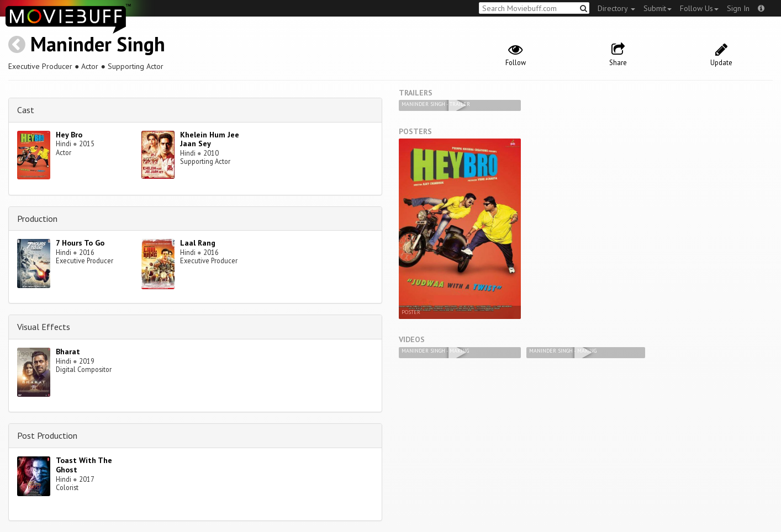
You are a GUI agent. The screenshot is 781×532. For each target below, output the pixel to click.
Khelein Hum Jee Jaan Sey (210, 139)
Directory (616, 8)
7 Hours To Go (80, 243)
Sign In (738, 8)
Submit (658, 8)
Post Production (47, 435)
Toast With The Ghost (84, 465)
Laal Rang (198, 243)
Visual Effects (44, 327)
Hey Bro (69, 135)
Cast (26, 110)
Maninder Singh (98, 44)
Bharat (68, 352)
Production (37, 219)
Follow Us (699, 8)
